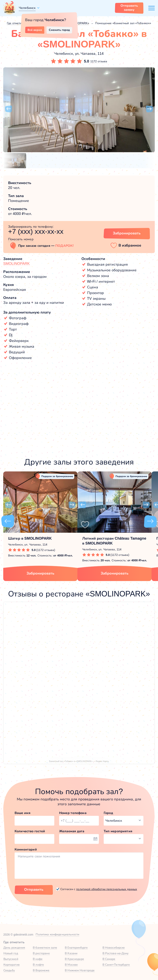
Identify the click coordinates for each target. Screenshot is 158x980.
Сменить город (59, 30)
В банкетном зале (45, 948)
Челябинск (27, 8)
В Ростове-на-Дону (116, 953)
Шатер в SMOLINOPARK (30, 538)
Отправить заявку (129, 8)
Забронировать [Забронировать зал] (127, 233)
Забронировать (40, 573)
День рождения (14, 948)
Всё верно (35, 30)
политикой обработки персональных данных (107, 889)
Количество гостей (30, 831)
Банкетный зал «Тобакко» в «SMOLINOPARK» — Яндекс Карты (79, 761)
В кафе (38, 959)
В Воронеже (41, 970)
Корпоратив (12, 965)
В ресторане (41, 953)
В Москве (71, 965)
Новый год (11, 953)
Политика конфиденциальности (57, 934)
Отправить (34, 889)
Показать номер (21, 239)
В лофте (38, 965)
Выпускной (11, 959)
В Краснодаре (74, 959)
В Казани (71, 953)
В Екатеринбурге (76, 948)
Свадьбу (9, 970)
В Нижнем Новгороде (80, 970)
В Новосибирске (114, 948)
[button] (9, 109)
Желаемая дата (72, 831)
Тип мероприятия (118, 831)
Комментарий (26, 849)
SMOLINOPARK (17, 264)
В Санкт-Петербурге (116, 965)
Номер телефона (73, 813)
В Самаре (109, 959)
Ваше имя (22, 813)
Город (108, 813)
